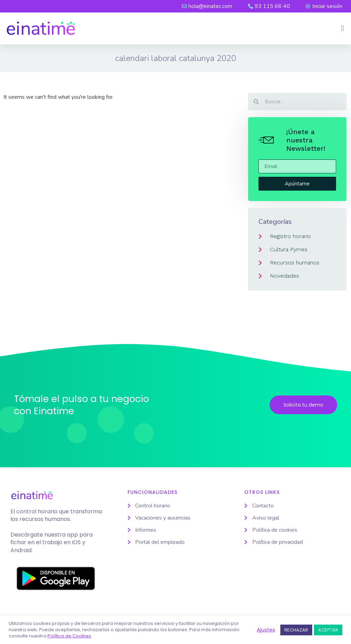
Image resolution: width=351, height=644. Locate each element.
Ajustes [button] (266, 630)
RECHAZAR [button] (296, 630)
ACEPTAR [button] (328, 630)
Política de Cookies (69, 636)
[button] (343, 29)
